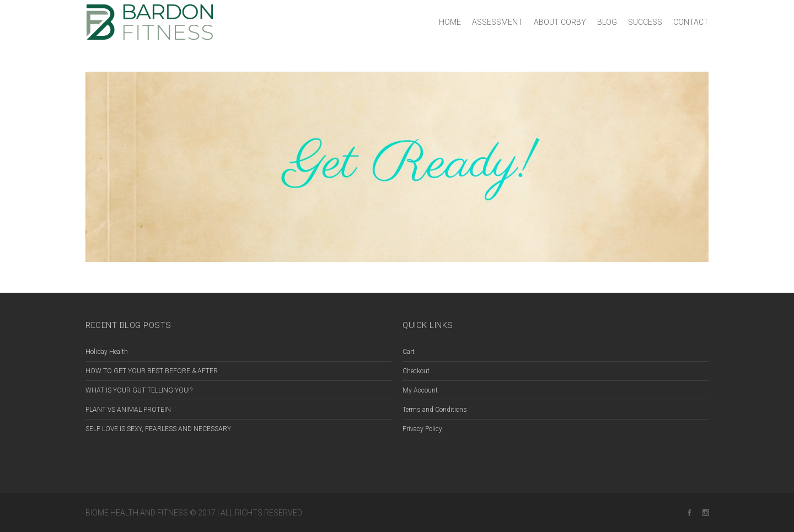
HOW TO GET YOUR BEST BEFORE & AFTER (152, 371)
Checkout (416, 371)
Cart (409, 352)
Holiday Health (107, 352)
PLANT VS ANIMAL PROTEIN (128, 410)
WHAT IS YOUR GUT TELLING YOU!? (139, 390)
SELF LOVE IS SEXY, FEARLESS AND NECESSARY (158, 429)
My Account (420, 390)
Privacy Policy (422, 429)
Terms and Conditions (435, 410)
